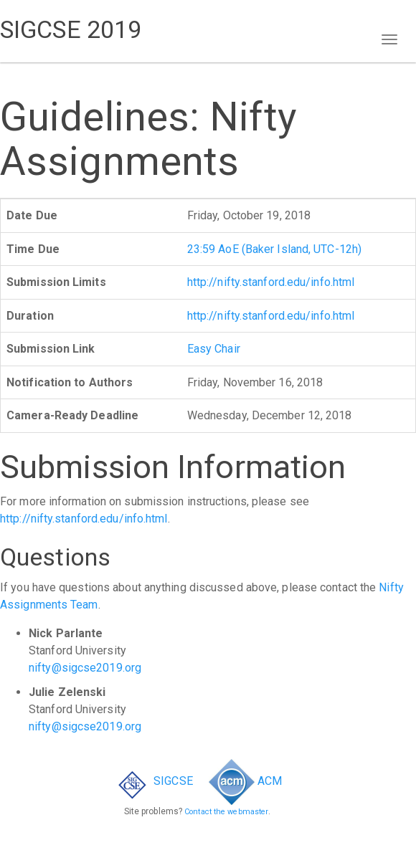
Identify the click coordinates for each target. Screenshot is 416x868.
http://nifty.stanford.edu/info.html (271, 282)
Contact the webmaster (226, 812)
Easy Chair (214, 349)
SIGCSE (153, 781)
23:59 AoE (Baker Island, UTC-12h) (274, 249)
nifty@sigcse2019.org (85, 668)
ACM (245, 781)
